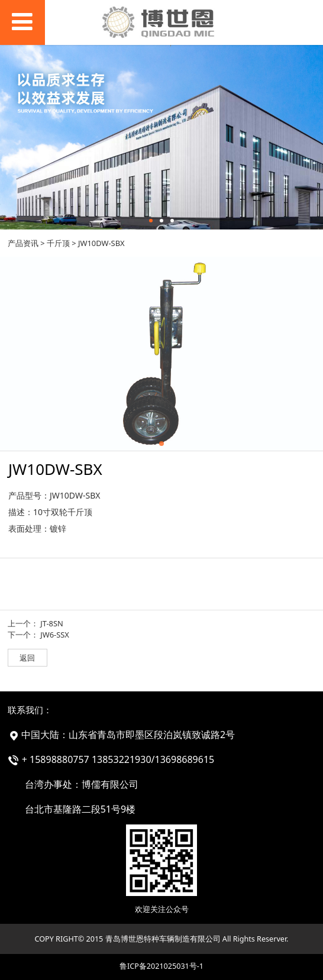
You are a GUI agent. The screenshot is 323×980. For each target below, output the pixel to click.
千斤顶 (58, 243)
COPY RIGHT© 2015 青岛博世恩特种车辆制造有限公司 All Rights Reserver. (162, 939)
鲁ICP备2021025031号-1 (161, 966)
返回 (27, 658)
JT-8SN (52, 623)
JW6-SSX (55, 635)
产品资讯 (23, 243)
